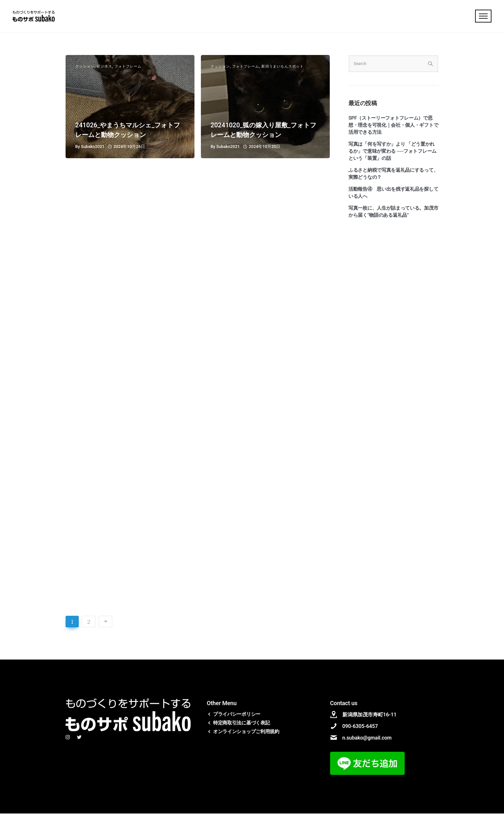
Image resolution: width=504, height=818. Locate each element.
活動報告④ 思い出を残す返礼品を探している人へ (393, 197)
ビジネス (104, 71)
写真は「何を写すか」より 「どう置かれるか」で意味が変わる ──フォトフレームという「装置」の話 (392, 156)
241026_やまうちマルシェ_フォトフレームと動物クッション (128, 135)
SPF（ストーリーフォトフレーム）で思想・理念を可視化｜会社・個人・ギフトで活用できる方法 (393, 130)
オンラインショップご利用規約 (246, 736)
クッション (85, 71)
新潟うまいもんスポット (283, 71)
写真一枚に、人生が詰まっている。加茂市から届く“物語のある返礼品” (393, 216)
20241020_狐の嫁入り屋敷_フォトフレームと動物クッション (263, 135)
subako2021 (93, 151)
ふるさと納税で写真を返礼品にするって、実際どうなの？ (393, 178)
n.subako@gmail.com (367, 742)
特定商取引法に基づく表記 (241, 727)
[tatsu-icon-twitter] (79, 742)
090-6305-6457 (360, 731)
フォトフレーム (128, 71)
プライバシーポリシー (237, 719)
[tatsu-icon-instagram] (69, 742)
